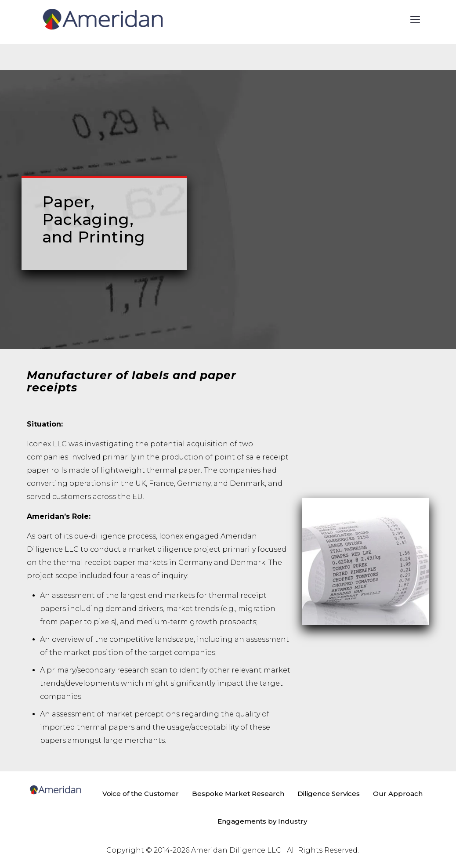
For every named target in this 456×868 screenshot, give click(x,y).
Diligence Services (329, 794)
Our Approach (398, 794)
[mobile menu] (415, 20)
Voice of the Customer (141, 794)
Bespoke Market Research (238, 794)
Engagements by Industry (262, 821)
